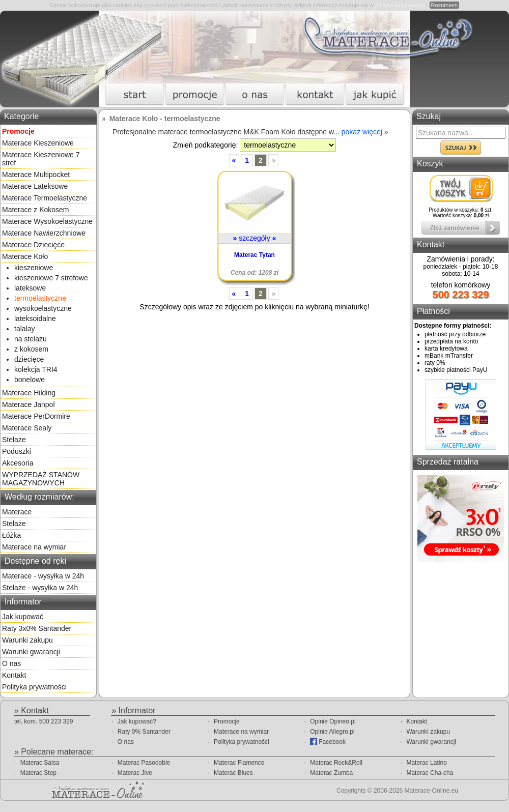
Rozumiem (445, 5)
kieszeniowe (34, 268)
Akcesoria (18, 463)
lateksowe (30, 288)
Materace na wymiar (34, 547)
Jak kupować (23, 617)
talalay (24, 329)
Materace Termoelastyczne (45, 198)
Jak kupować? (137, 721)
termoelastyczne (40, 298)
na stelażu (31, 339)
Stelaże (14, 440)
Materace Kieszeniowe (38, 143)
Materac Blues (233, 773)
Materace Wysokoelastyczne (47, 221)
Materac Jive (135, 773)
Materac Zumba (331, 773)
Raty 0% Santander (144, 732)
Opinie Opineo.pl (333, 721)
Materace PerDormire (36, 416)
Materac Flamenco (239, 763)
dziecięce (29, 359)
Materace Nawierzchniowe (44, 233)
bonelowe (30, 380)
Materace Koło (25, 256)
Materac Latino (426, 763)
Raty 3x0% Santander (37, 628)
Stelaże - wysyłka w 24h (40, 588)
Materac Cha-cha (430, 773)
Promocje (227, 721)
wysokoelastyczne (43, 308)
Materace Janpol (29, 404)
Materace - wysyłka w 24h (43, 576)
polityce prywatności (400, 5)
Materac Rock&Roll (336, 763)
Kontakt (14, 675)
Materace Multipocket (36, 175)
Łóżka (11, 535)
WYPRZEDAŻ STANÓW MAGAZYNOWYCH (41, 479)
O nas (11, 663)
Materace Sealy (27, 428)
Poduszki (17, 451)
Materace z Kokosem (36, 210)
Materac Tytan (254, 255)
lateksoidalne (35, 318)
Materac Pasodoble (144, 763)
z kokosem (31, 349)
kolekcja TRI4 (36, 369)
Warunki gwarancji (31, 652)
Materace (17, 512)
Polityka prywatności (34, 687)
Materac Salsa (40, 763)
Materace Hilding (29, 393)
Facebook (328, 742)
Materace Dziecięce (33, 245)
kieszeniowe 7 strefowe (51, 278)
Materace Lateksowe (35, 186)
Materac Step (38, 773)
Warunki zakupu (27, 640)
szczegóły (255, 238)
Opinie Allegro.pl (332, 732)
